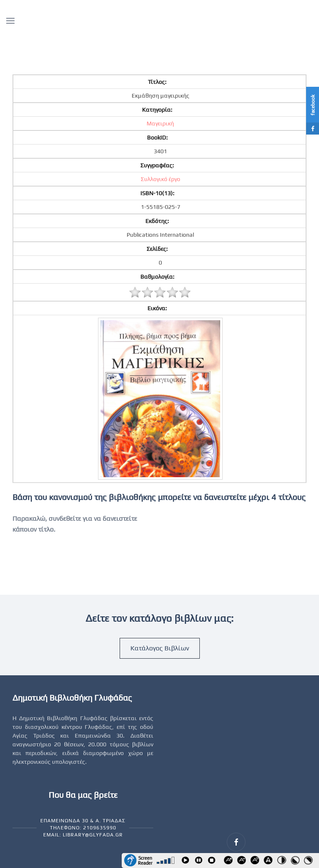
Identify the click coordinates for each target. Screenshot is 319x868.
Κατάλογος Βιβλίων (160, 648)
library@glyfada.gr (93, 835)
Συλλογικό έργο (161, 179)
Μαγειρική (160, 123)
